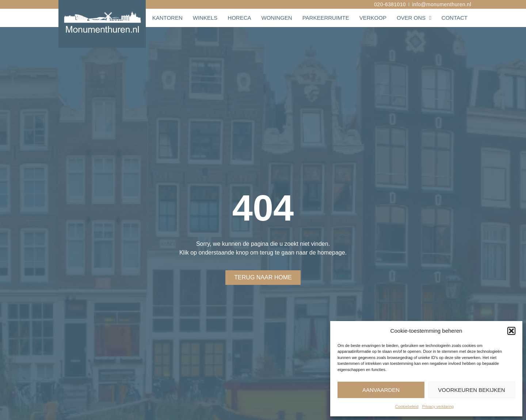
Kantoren (167, 18)
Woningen (277, 18)
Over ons (414, 18)
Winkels (205, 18)
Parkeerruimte (326, 18)
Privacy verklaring (438, 406)
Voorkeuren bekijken (471, 390)
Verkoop (373, 18)
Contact (455, 18)
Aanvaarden (381, 390)
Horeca (239, 18)
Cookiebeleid (407, 406)
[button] (511, 331)
